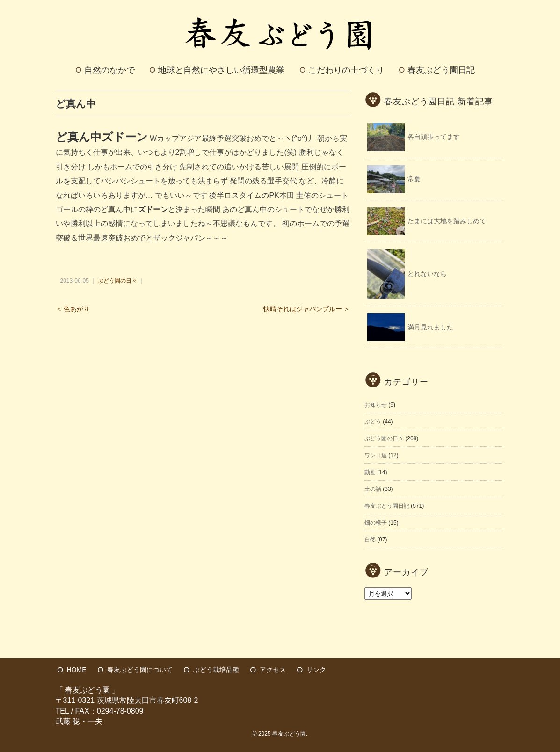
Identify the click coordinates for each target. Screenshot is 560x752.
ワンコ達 (376, 455)
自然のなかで (109, 70)
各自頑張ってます (434, 137)
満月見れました (430, 327)
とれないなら (427, 274)
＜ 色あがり (73, 309)
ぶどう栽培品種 (216, 670)
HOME (77, 670)
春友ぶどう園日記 (441, 70)
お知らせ (376, 405)
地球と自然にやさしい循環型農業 (221, 70)
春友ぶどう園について (140, 670)
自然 (370, 540)
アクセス (273, 670)
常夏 (414, 179)
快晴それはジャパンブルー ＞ (307, 309)
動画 (370, 472)
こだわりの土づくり (346, 70)
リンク (316, 670)
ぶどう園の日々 (117, 281)
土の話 (373, 489)
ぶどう (373, 422)
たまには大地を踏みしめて (447, 221)
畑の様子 (376, 523)
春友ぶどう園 (289, 734)
